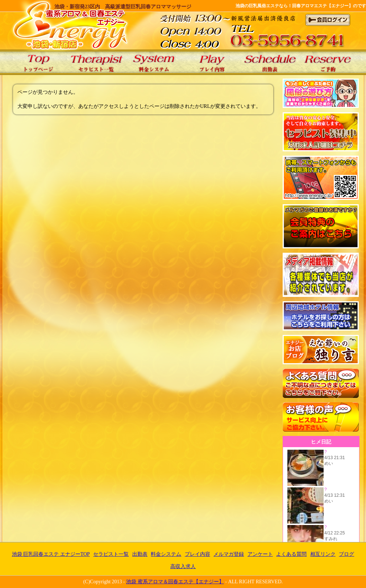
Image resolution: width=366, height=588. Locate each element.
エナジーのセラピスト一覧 (96, 62)
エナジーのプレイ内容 (212, 62)
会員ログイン (328, 20)
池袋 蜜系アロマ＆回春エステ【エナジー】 (175, 582)
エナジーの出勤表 (270, 62)
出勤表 (140, 554)
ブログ (346, 554)
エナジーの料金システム (154, 62)
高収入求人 (183, 566)
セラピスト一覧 (111, 554)
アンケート (260, 554)
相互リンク (323, 554)
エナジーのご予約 (328, 62)
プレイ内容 (197, 554)
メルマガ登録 (229, 554)
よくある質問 (291, 554)
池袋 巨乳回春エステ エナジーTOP (38, 62)
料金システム (166, 554)
